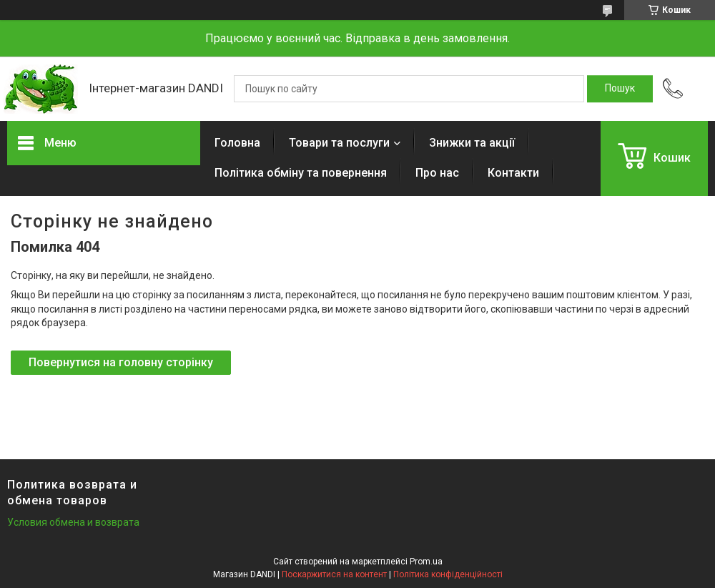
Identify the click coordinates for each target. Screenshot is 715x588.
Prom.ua (426, 562)
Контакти (513, 173)
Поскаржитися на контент (334, 574)
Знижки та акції (472, 143)
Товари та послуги (339, 143)
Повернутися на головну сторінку (121, 362)
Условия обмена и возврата (73, 522)
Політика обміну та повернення (301, 173)
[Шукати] (620, 89)
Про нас (437, 173)
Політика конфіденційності (448, 574)
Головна (237, 143)
